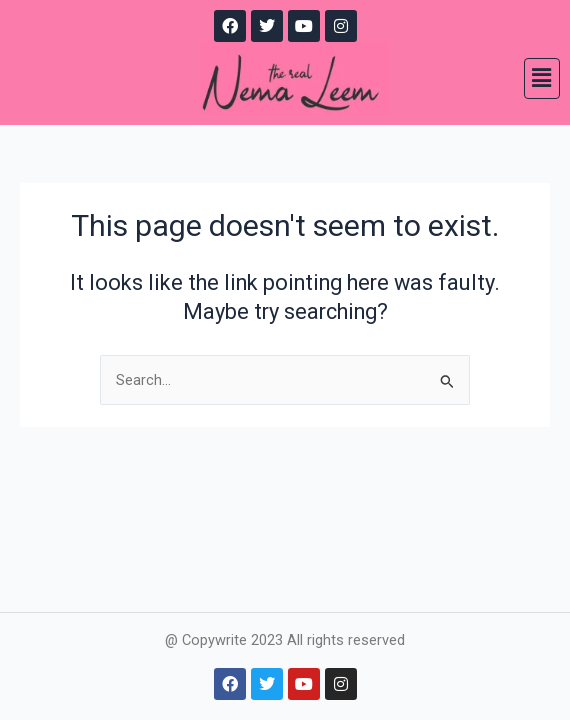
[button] (542, 78)
